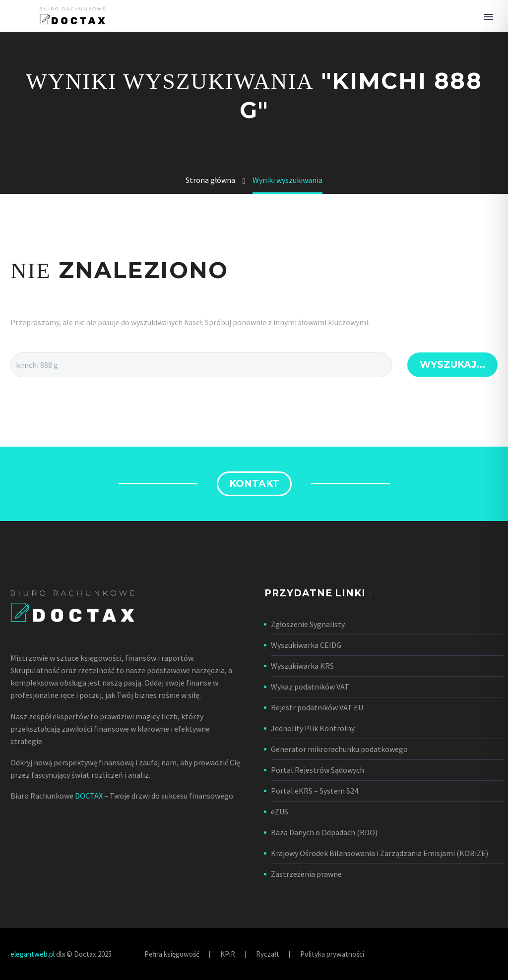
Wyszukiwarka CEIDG (306, 645)
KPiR (228, 954)
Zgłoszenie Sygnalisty (308, 624)
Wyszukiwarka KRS (302, 666)
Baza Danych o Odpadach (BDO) (324, 832)
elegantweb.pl (32, 954)
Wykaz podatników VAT (310, 687)
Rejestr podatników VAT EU (317, 707)
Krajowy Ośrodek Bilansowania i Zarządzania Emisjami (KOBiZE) (380, 853)
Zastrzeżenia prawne (306, 874)
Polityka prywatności (332, 954)
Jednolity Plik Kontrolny (313, 728)
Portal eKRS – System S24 (315, 791)
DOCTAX (89, 796)
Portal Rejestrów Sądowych (317, 770)
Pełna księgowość (172, 954)
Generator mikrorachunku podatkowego (339, 749)
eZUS (280, 811)
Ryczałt (268, 954)
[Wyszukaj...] (201, 365)
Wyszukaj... (452, 365)
